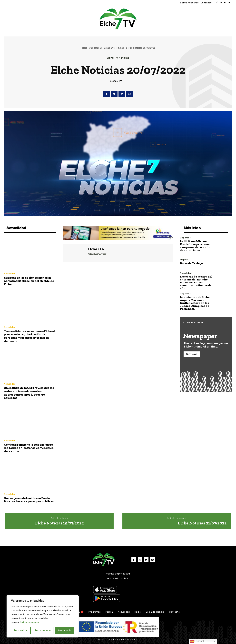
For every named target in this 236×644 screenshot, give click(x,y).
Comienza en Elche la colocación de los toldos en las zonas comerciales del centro (29, 448)
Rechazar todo (43, 630)
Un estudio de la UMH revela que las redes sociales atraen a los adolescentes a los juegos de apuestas (29, 393)
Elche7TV (116, 81)
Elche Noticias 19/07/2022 (59, 523)
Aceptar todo (64, 630)
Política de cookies (29, 622)
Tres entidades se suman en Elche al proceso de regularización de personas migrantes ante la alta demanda (29, 336)
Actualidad (10, 274)
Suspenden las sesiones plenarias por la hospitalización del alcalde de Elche (29, 281)
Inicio (84, 48)
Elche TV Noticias (114, 48)
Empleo (184, 260)
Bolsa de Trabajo (191, 263)
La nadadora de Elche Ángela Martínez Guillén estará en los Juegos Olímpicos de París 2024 (195, 303)
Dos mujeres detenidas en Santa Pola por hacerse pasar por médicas (29, 500)
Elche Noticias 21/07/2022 (202, 523)
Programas (96, 48)
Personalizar (21, 630)
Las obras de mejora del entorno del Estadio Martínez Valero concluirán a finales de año (196, 282)
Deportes (185, 238)
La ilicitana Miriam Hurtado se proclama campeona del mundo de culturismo (195, 246)
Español (197, 641)
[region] (43, 616)
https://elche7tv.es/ (97, 254)
